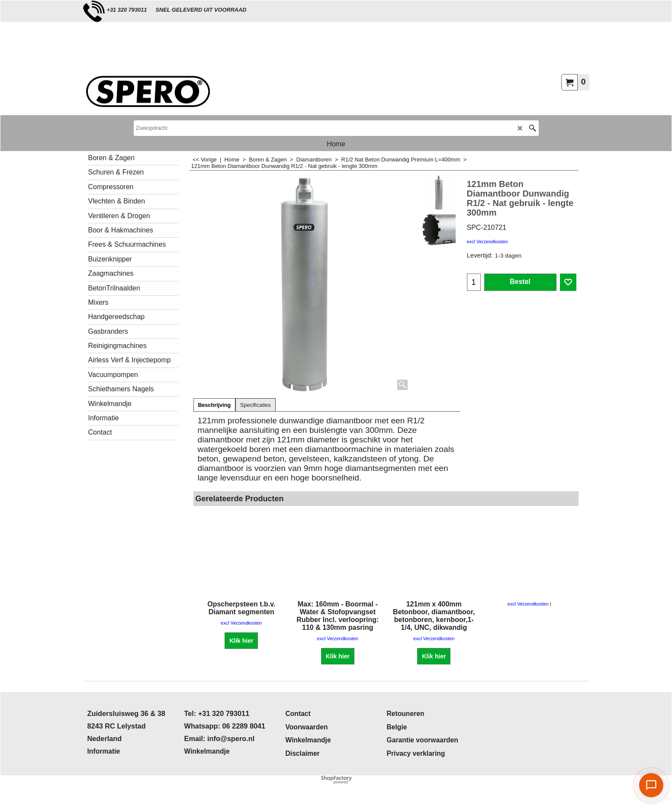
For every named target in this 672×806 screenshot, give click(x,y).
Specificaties (256, 405)
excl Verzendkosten (487, 242)
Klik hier (241, 641)
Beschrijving (215, 405)
